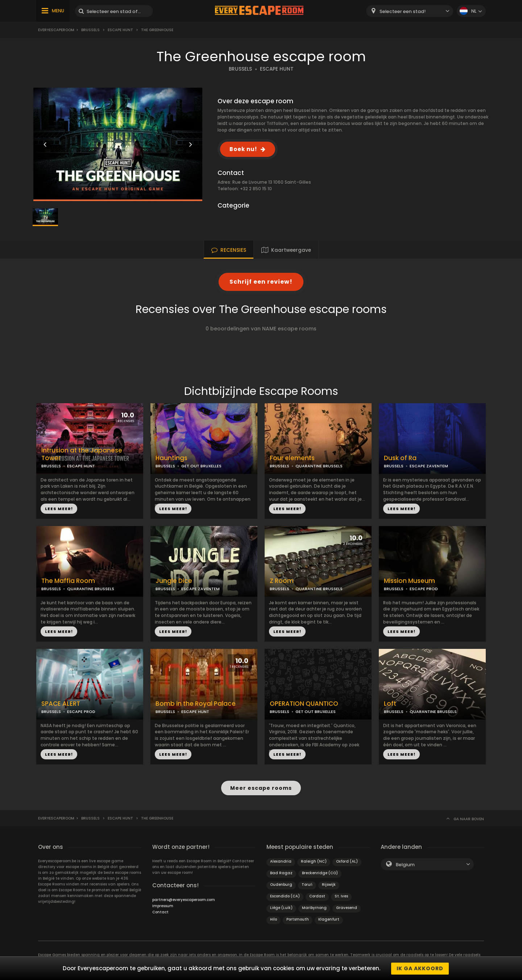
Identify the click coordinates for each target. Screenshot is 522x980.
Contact (160, 912)
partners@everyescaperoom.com (184, 899)
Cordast (317, 896)
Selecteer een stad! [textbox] (403, 11)
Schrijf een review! (261, 282)
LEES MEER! (59, 509)
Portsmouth (298, 919)
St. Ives (341, 896)
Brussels (90, 30)
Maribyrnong (314, 907)
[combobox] (410, 11)
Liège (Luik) (281, 907)
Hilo (274, 919)
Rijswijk (329, 884)
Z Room (282, 581)
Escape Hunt (120, 30)
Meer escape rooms (261, 788)
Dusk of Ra (400, 458)
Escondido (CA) (285, 896)
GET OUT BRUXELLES (201, 466)
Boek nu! (243, 149)
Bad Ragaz (281, 873)
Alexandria (281, 861)
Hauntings (171, 458)
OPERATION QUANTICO (304, 704)
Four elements (292, 458)
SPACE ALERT (61, 704)
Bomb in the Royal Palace (196, 704)
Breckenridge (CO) (320, 873)
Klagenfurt (329, 919)
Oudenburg (281, 884)
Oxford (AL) (347, 861)
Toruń (307, 884)
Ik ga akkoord (420, 968)
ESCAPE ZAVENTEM (429, 466)
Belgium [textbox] (405, 864)
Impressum (163, 906)
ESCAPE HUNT (277, 69)
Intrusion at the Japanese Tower (82, 454)
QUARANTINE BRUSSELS (319, 466)
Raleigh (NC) (314, 861)
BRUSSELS (240, 69)
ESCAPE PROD (424, 589)
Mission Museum (409, 581)
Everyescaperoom (56, 30)
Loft (390, 704)
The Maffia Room (68, 581)
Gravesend (347, 907)
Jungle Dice (174, 581)
